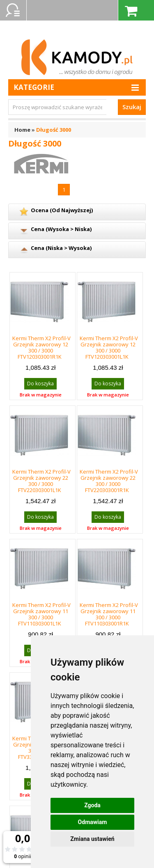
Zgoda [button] (92, 805)
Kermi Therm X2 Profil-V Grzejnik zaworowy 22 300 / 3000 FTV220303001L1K (41, 481)
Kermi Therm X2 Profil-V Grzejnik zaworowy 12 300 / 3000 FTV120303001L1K (109, 347)
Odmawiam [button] (93, 822)
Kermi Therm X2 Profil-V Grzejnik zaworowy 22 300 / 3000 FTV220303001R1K (109, 481)
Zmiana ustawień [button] (92, 839)
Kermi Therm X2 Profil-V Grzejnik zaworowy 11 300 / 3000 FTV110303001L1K (41, 614)
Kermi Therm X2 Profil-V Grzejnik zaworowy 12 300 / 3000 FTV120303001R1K (41, 347)
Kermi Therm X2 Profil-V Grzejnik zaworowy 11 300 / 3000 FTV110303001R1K (109, 614)
